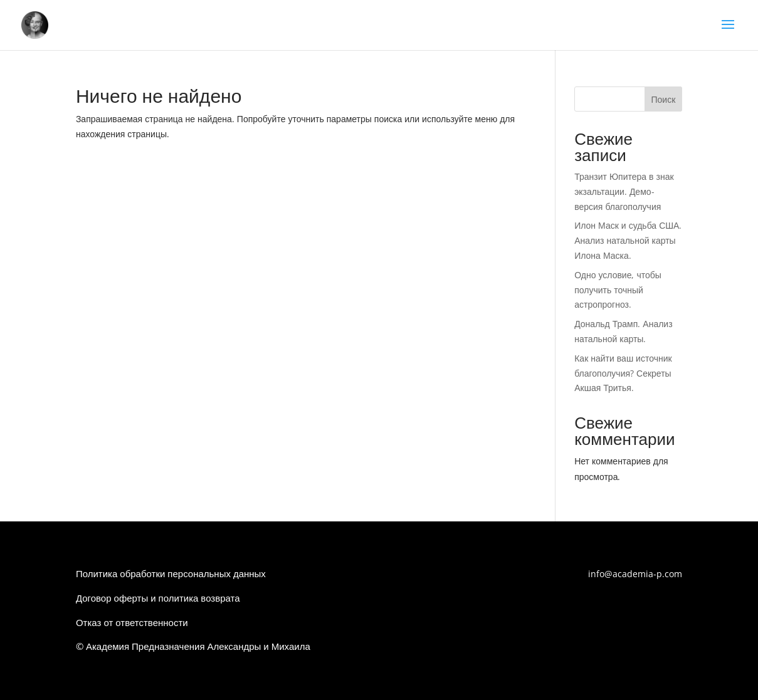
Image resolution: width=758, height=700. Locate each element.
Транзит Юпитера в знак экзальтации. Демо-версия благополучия (624, 191)
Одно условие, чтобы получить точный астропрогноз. (618, 290)
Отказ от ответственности (132, 622)
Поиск (663, 99)
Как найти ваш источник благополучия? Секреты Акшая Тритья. (623, 373)
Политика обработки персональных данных (171, 573)
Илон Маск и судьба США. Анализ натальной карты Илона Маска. (628, 240)
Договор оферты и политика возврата (158, 598)
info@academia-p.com (635, 574)
